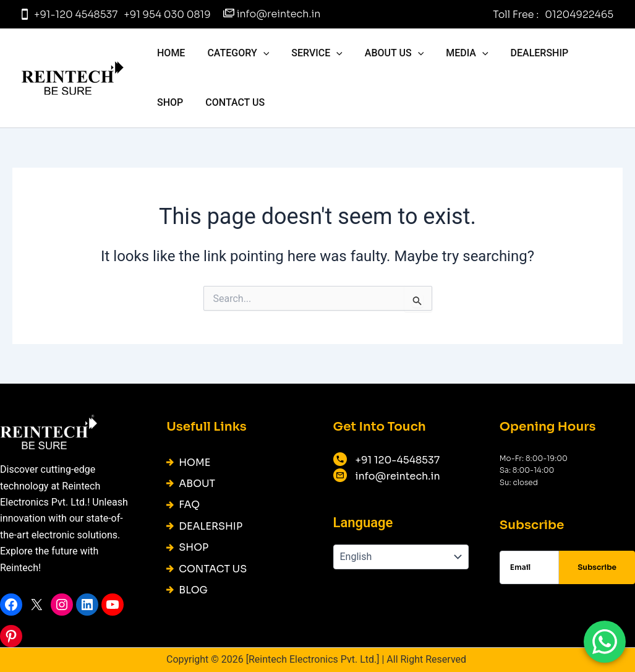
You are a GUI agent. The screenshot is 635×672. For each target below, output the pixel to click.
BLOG (193, 590)
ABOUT (197, 484)
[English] (401, 557)
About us (386, 53)
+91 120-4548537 (398, 460)
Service (311, 53)
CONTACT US (185, 102)
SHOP (194, 547)
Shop (587, 53)
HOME (170, 53)
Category (234, 53)
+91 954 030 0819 (167, 15)
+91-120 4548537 (76, 15)
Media (456, 53)
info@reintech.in (279, 14)
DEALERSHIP (526, 53)
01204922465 (579, 15)
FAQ (189, 505)
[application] (260, 53)
